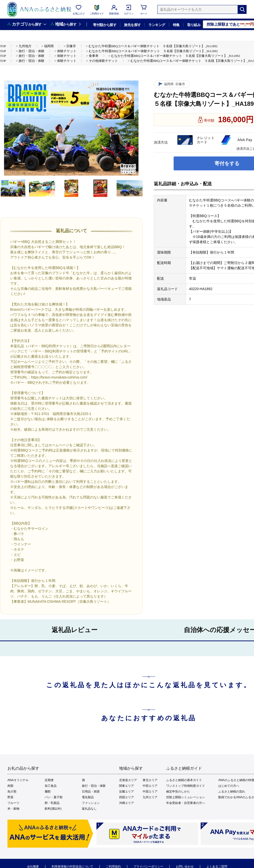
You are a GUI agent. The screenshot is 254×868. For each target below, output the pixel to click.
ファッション (91, 803)
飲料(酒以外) (53, 809)
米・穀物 (13, 809)
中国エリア (150, 792)
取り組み (194, 25)
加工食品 (51, 786)
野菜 (10, 797)
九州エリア (150, 797)
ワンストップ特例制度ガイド (186, 786)
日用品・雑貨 (91, 792)
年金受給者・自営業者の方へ (186, 803)
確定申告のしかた (178, 792)
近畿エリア (127, 792)
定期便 (49, 780)
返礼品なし (89, 809)
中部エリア (150, 786)
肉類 (10, 786)
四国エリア (127, 797)
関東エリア (127, 786)
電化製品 (88, 797)
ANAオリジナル (18, 780)
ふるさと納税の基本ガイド (184, 780)
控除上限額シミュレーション (186, 797)
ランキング (157, 25)
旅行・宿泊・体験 (94, 786)
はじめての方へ (229, 786)
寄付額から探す (105, 25)
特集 (176, 25)
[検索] (242, 9)
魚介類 (12, 792)
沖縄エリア (127, 803)
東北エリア (150, 780)
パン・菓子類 (54, 797)
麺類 (48, 792)
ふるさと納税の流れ (232, 792)
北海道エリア (128, 780)
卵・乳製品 (52, 803)
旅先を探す (132, 25)
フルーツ (13, 803)
